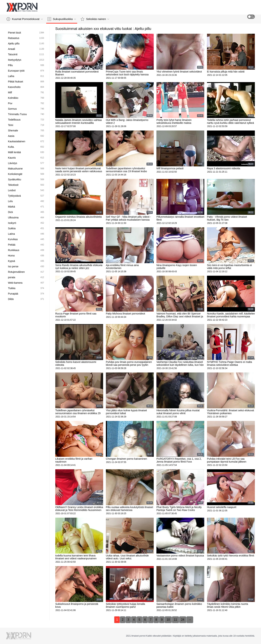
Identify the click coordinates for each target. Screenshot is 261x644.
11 (175, 620)
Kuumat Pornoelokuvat (25, 19)
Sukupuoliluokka (62, 19)
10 (168, 620)
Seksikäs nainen (95, 19)
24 (183, 620)
